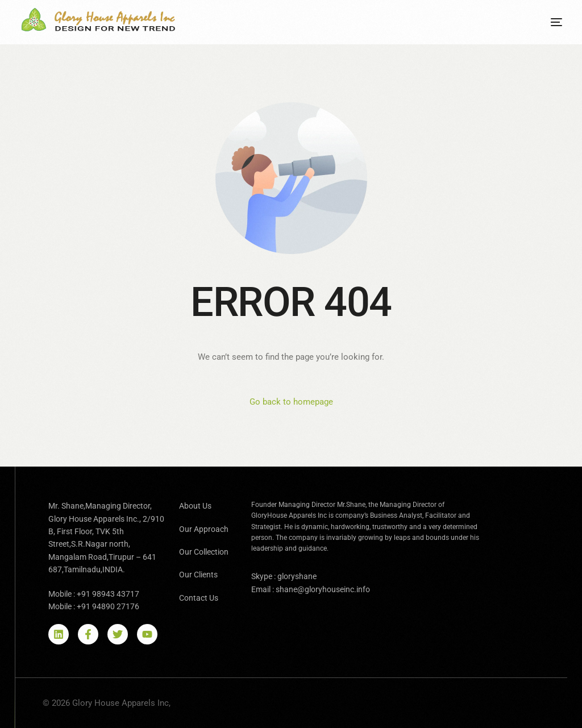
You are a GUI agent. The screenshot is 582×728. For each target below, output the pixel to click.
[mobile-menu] (548, 22)
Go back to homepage (291, 402)
